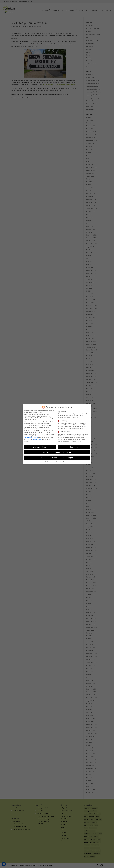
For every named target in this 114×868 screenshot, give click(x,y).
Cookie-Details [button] (48, 461)
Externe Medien (65, 431)
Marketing (64, 420)
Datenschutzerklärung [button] (58, 461)
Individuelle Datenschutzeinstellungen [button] (57, 456)
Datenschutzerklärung (31, 436)
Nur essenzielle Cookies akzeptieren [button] (57, 451)
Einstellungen (38, 438)
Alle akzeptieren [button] (40, 446)
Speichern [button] (74, 446)
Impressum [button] (66, 461)
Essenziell (63, 410)
